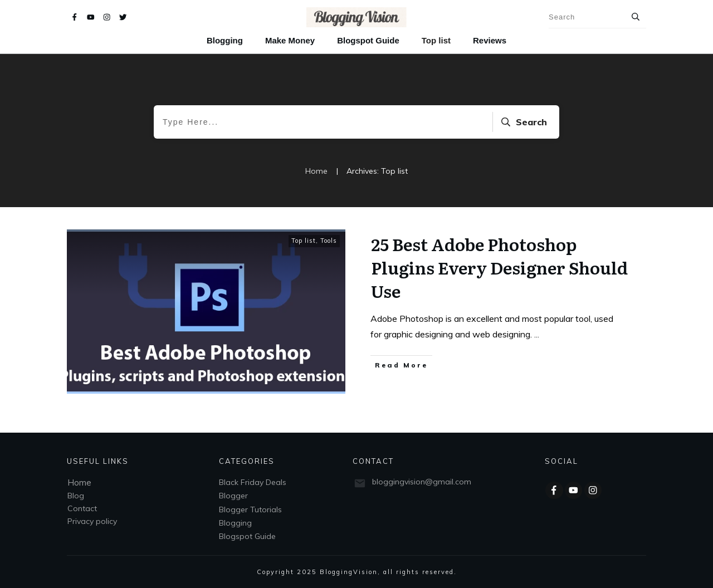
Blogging (235, 523)
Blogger (233, 496)
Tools (329, 241)
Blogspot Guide (247, 536)
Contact (82, 508)
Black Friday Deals (253, 482)
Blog (76, 496)
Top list (304, 241)
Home (79, 482)
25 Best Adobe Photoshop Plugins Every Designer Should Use (499, 267)
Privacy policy (92, 521)
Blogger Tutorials (250, 509)
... (537, 334)
